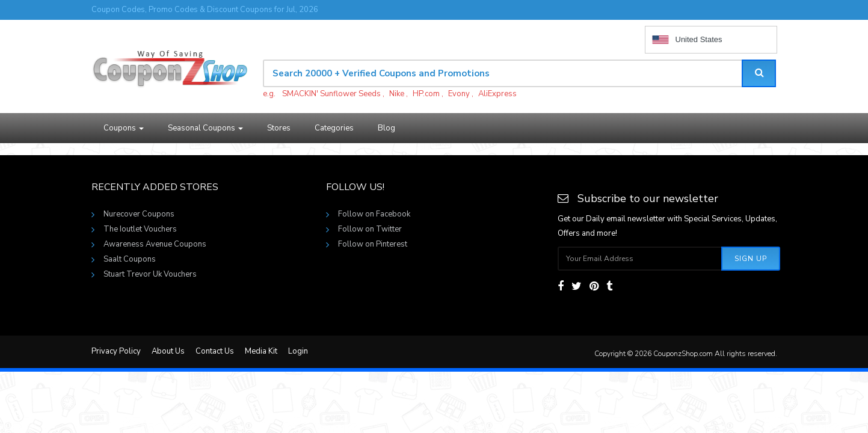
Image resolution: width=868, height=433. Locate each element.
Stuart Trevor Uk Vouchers (150, 274)
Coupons (124, 128)
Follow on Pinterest (373, 244)
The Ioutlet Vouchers (140, 229)
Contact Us (215, 351)
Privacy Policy (116, 351)
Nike (397, 94)
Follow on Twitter (370, 229)
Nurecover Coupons (139, 214)
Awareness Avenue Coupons (155, 244)
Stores (279, 128)
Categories (334, 128)
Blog (386, 128)
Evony (459, 94)
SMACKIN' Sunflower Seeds (331, 94)
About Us (168, 351)
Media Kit (261, 351)
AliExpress (497, 94)
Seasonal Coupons (205, 128)
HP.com (426, 94)
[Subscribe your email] (640, 259)
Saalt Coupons (130, 259)
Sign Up (751, 259)
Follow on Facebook (374, 214)
